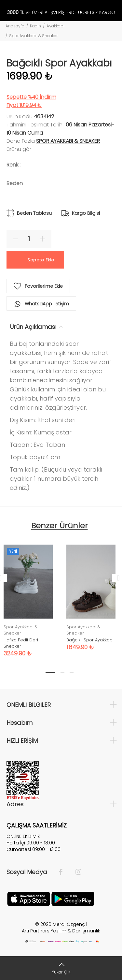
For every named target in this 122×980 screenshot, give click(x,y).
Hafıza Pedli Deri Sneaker (21, 643)
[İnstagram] (75, 872)
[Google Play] (73, 898)
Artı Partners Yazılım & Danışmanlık (61, 931)
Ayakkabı (55, 26)
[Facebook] (64, 872)
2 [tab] (62, 673)
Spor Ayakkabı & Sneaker (33, 36)
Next (116, 578)
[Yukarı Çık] (61, 968)
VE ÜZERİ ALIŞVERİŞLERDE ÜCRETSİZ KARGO (61, 13)
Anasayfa (15, 26)
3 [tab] (72, 673)
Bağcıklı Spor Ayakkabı (90, 640)
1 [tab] (50, 673)
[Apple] (29, 898)
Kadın (35, 26)
